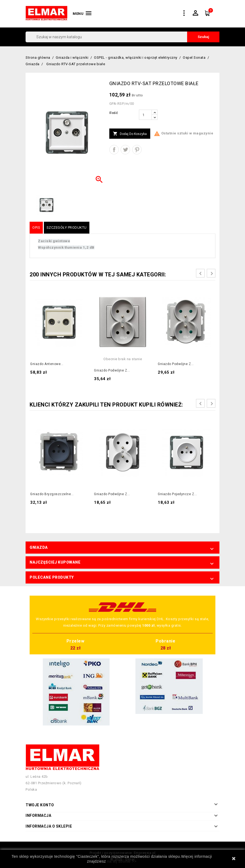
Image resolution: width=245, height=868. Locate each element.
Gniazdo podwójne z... (112, 370)
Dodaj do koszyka (130, 134)
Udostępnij (114, 150)
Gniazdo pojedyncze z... (177, 494)
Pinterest (137, 150)
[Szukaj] (122, 37)
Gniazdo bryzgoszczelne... (52, 494)
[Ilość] (145, 115)
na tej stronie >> (122, 861)
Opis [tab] (36, 228)
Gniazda (39, 547)
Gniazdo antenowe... (47, 364)
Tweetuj (125, 150)
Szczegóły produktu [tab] (67, 228)
